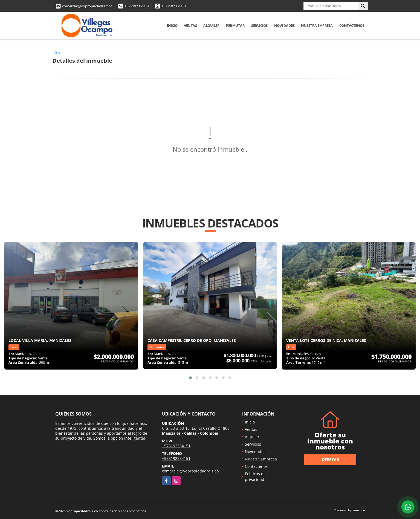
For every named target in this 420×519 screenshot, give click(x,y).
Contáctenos (352, 25)
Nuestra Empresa (317, 25)
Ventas (190, 25)
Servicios (259, 25)
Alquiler (211, 25)
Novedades (284, 25)
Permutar (235, 25)
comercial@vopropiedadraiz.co (87, 6)
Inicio (172, 25)
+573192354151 (137, 6)
